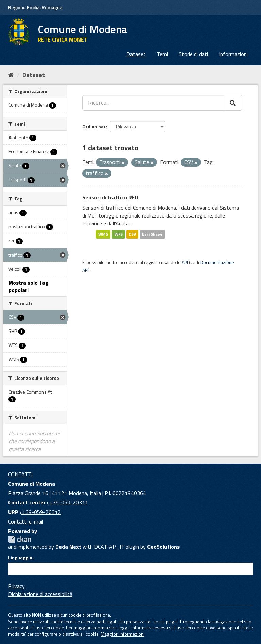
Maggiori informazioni (123, 634)
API (185, 262)
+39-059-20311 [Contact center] (68, 502)
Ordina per (94, 126)
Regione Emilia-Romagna (35, 7)
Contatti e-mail (26, 521)
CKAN (20, 539)
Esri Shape (152, 234)
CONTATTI (20, 474)
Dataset (136, 54)
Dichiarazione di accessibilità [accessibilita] (40, 594)
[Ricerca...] (153, 103)
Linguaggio (20, 558)
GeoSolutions (163, 547)
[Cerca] (233, 103)
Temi (162, 54)
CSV (132, 234)
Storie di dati (193, 54)
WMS (103, 234)
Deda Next (68, 547)
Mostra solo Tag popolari (29, 286)
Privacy (16, 586)
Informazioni (233, 54)
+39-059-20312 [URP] (41, 512)
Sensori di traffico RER (110, 197)
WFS (119, 234)
